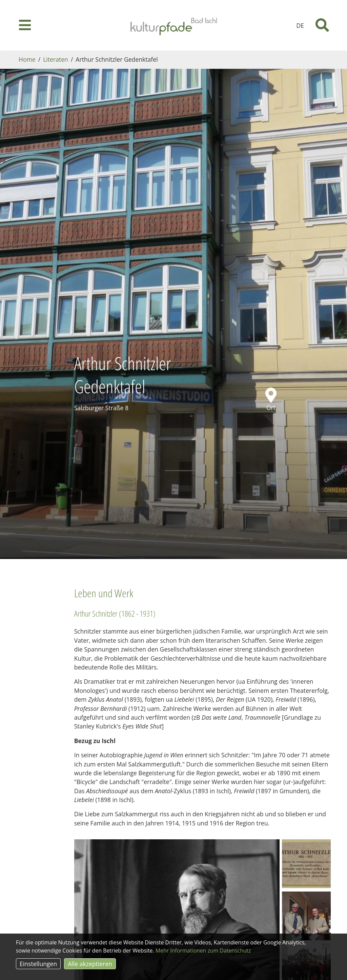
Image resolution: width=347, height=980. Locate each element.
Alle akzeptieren (90, 964)
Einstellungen (38, 964)
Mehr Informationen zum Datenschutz (203, 951)
